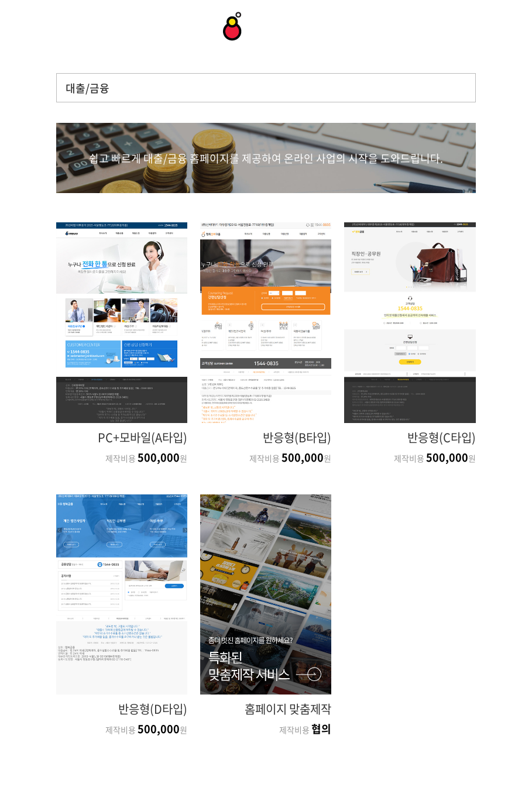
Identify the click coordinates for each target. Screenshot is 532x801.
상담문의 (27, 27)
